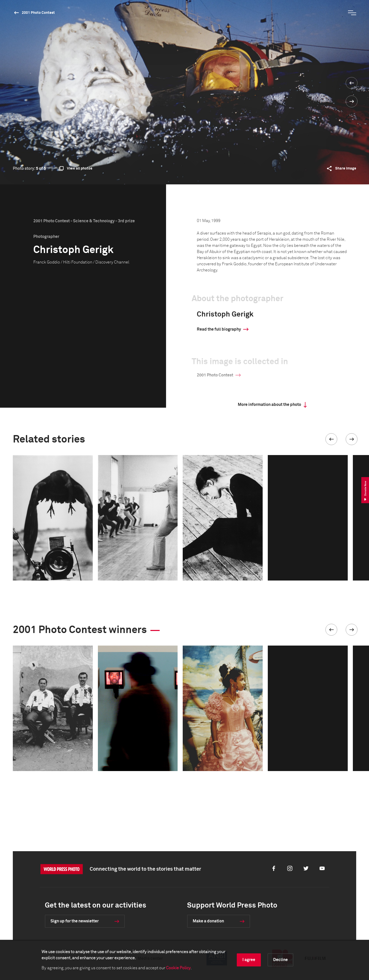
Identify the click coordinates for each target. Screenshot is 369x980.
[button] (331, 439)
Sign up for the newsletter (75, 921)
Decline (280, 960)
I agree (249, 960)
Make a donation (208, 921)
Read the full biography (219, 329)
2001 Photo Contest (38, 13)
